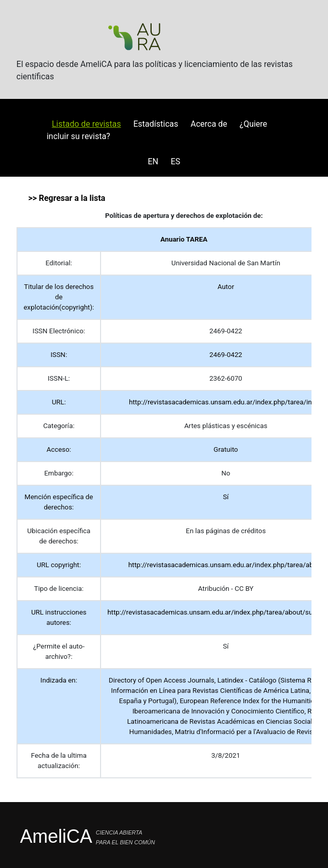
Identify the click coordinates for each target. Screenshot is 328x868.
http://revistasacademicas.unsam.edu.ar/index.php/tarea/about (226, 565)
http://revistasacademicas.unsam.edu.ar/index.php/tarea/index (226, 402)
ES (176, 161)
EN (153, 161)
